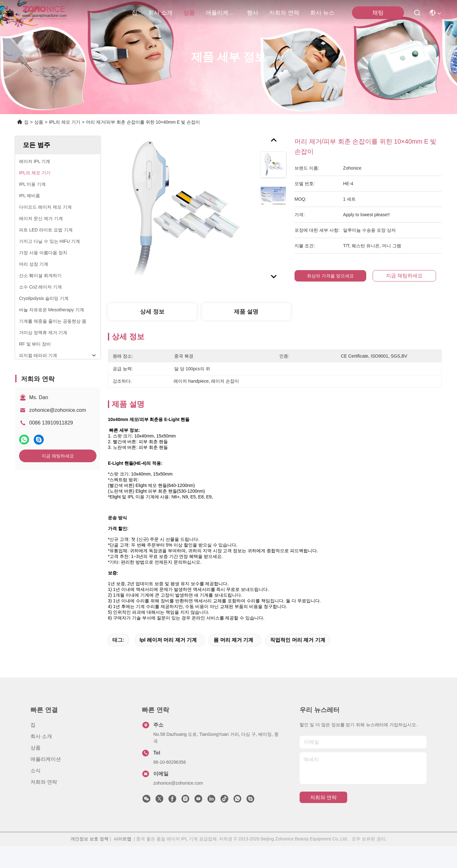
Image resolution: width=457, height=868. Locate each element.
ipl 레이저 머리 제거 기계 (168, 662)
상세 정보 (152, 312)
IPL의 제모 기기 (65, 122)
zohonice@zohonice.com (58, 410)
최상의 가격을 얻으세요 (330, 276)
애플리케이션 (221, 13)
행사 (253, 13)
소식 (36, 793)
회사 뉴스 (322, 13)
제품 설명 (246, 312)
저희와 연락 (284, 13)
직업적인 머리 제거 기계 (298, 662)
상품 (189, 13)
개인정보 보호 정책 (89, 861)
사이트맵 (123, 861)
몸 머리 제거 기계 (233, 662)
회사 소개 (160, 13)
